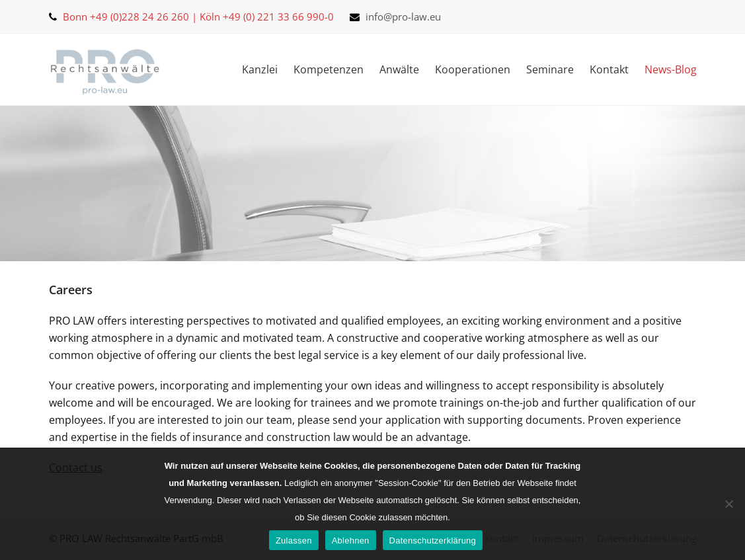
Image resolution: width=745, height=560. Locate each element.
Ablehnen (351, 540)
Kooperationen (473, 69)
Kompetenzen (329, 69)
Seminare (550, 69)
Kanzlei (260, 69)
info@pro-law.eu (403, 17)
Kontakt (609, 69)
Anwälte (399, 69)
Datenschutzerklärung (433, 540)
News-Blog (671, 69)
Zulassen (294, 540)
